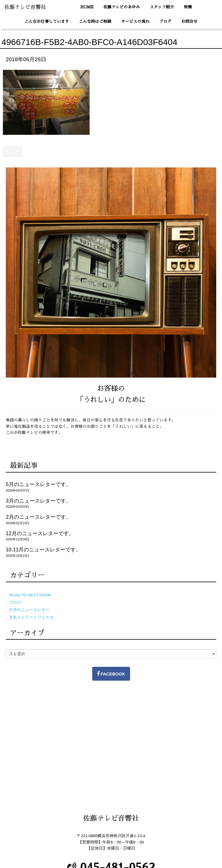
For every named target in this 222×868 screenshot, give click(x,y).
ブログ (15, 603)
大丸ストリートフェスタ (31, 617)
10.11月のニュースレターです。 (43, 550)
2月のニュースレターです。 (38, 517)
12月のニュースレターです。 (40, 533)
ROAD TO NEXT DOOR (30, 595)
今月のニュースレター (29, 610)
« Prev (13, 151)
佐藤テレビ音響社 (25, 7)
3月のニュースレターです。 (38, 501)
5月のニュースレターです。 (38, 484)
